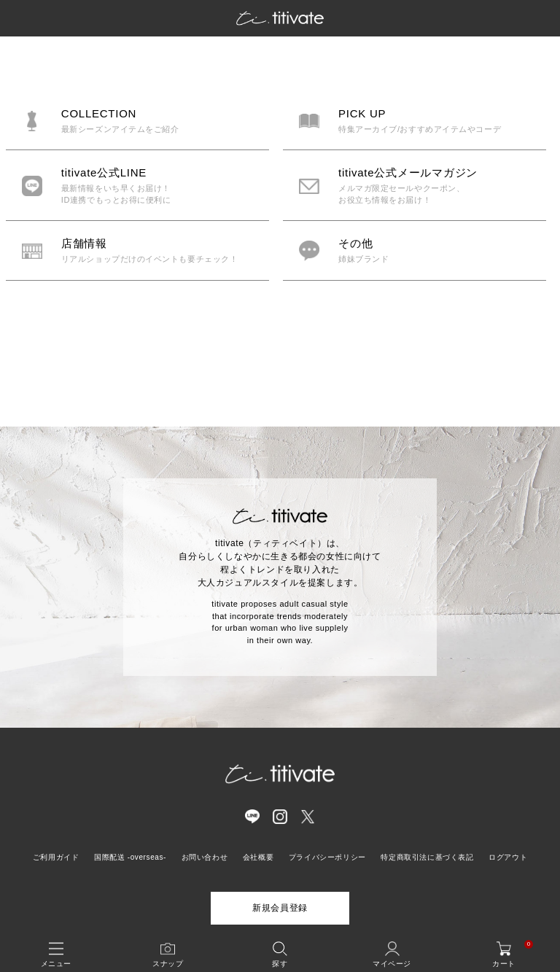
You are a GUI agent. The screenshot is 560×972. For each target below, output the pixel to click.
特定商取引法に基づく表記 (427, 857)
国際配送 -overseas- (130, 857)
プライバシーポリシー (327, 857)
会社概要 (258, 857)
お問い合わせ (205, 857)
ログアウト (508, 857)
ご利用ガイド (56, 857)
